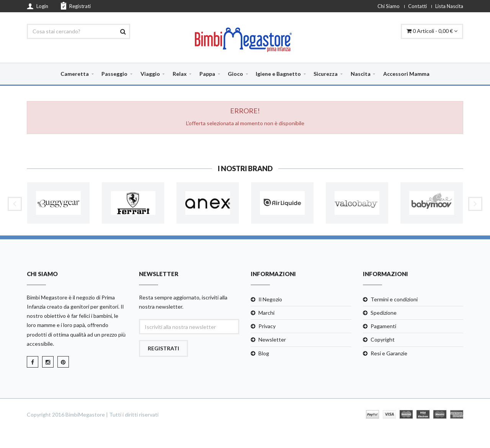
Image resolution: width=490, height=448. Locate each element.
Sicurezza (326, 74)
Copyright (383, 339)
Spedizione (384, 313)
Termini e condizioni (394, 299)
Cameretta (75, 74)
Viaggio (150, 74)
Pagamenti (383, 326)
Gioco (235, 74)
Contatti (417, 6)
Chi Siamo (389, 6)
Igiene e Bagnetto (278, 74)
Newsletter (272, 339)
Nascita (361, 74)
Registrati (76, 6)
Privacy (267, 326)
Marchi (266, 313)
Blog (264, 353)
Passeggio (114, 74)
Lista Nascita (449, 6)
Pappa (207, 74)
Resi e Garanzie (389, 353)
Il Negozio (270, 299)
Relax (180, 74)
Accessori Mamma (406, 74)
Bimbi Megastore (47, 297)
